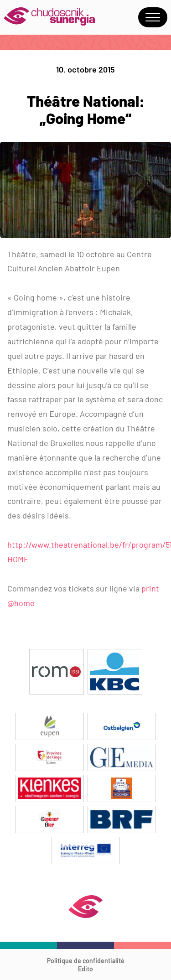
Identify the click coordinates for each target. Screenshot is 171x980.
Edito (85, 969)
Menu (153, 17)
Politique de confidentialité (86, 961)
